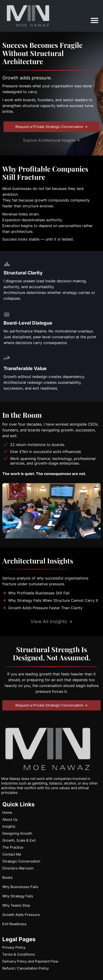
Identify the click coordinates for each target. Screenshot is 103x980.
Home (7, 812)
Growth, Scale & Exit (19, 840)
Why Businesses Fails (20, 887)
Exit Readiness (14, 924)
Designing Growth (17, 833)
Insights (9, 826)
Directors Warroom (18, 868)
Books (7, 877)
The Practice (13, 847)
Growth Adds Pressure (21, 915)
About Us (10, 819)
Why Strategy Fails (18, 896)
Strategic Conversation (21, 861)
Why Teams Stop (16, 905)
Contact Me (12, 854)
